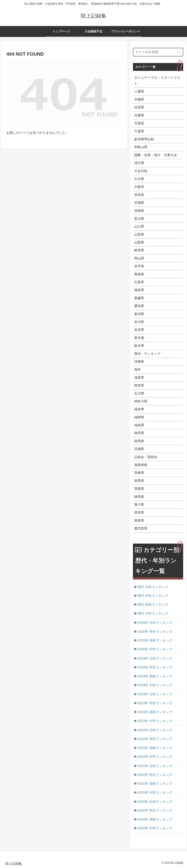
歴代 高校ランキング (153, 605)
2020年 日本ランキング (155, 802)
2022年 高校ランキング (155, 748)
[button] (179, 52)
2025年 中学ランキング (155, 649)
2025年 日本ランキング (155, 623)
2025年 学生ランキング (155, 632)
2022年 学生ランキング (155, 739)
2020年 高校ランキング (155, 819)
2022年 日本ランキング (155, 730)
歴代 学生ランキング (153, 596)
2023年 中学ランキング (155, 721)
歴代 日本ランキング (153, 587)
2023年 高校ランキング (155, 712)
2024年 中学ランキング (155, 685)
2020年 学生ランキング (155, 811)
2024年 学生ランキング (155, 667)
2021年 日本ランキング (155, 766)
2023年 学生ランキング (155, 703)
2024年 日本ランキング (155, 659)
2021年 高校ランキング (155, 784)
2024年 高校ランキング (155, 676)
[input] (158, 52)
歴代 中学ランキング (153, 614)
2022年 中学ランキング (155, 757)
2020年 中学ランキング (155, 828)
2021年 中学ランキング (155, 793)
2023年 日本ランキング (155, 694)
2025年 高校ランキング (155, 640)
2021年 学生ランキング (155, 775)
